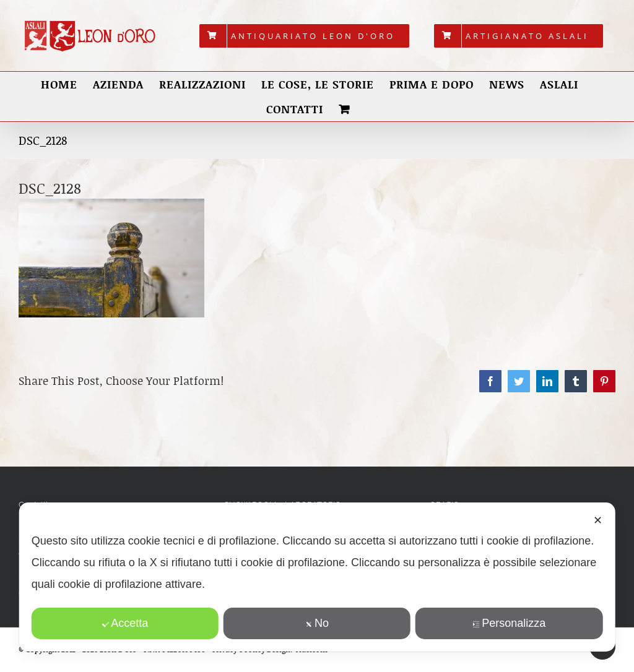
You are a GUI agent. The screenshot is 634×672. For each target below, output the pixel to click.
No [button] (317, 623)
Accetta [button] (125, 623)
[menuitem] (304, 36)
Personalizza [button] (509, 623)
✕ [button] (598, 520)
